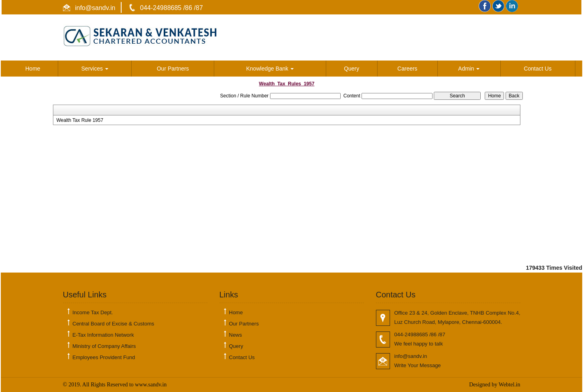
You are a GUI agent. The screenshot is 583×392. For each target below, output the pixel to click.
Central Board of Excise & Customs (114, 324)
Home (33, 69)
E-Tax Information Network (103, 335)
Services (95, 69)
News (236, 335)
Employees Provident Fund (104, 357)
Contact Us (537, 69)
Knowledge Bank (270, 69)
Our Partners (173, 69)
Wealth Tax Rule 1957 (80, 120)
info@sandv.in (94, 8)
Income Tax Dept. (93, 312)
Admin (469, 69)
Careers (407, 69)
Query (351, 69)
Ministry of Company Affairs (104, 346)
